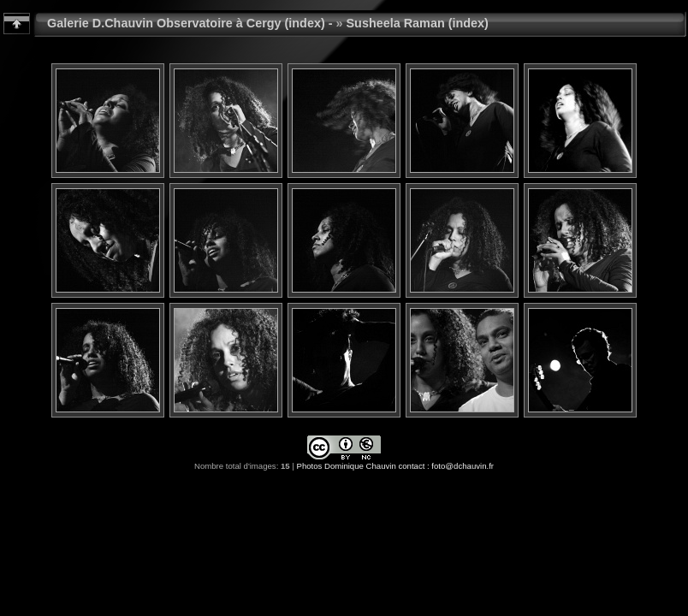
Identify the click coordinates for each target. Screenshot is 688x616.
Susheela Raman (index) (418, 23)
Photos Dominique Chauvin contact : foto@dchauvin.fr (395, 466)
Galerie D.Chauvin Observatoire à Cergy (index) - (190, 23)
